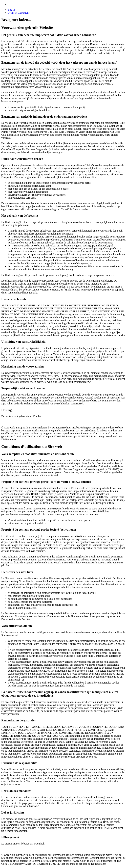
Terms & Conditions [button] (19, 13)
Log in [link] (11, 10)
